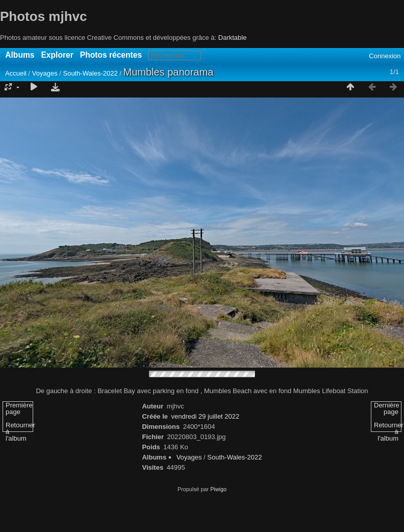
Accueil (16, 73)
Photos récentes (111, 55)
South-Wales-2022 (90, 73)
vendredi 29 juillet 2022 (206, 416)
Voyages (45, 73)
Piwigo (218, 489)
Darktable (233, 38)
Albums (20, 55)
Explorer (57, 55)
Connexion (385, 56)
